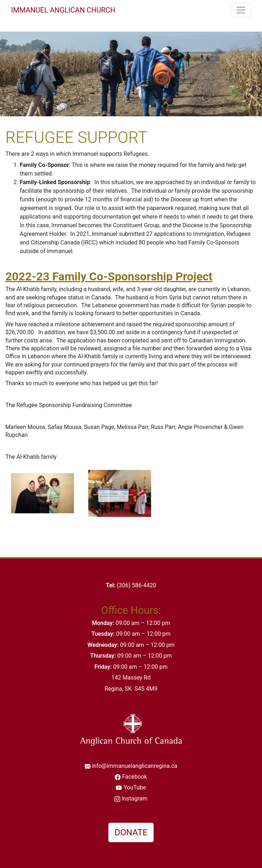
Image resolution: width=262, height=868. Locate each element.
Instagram (135, 799)
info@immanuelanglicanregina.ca (135, 766)
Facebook (134, 777)
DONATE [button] (131, 832)
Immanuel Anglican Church (63, 10)
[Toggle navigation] (241, 10)
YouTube (135, 787)
